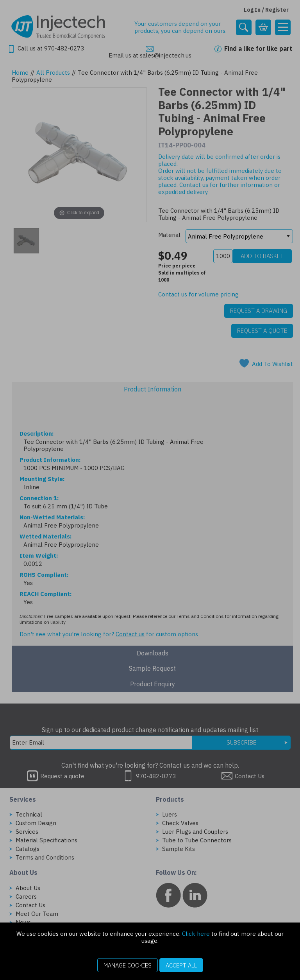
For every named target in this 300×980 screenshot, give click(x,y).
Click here (196, 934)
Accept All (181, 965)
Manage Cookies (128, 965)
